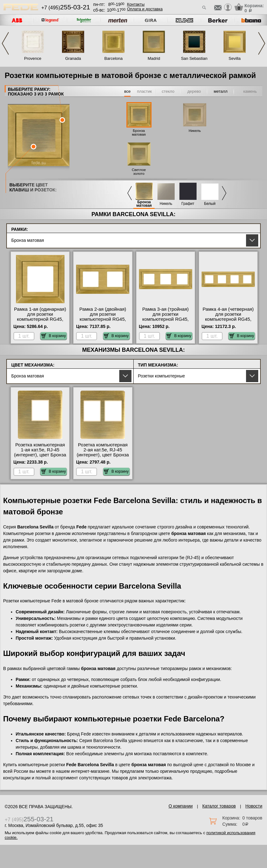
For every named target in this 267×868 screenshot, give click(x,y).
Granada (73, 58)
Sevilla (234, 58)
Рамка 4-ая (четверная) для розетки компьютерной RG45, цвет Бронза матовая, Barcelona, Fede (228, 319)
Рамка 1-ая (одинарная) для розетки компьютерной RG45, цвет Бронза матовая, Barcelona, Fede (40, 319)
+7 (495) (66, 8)
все (128, 91)
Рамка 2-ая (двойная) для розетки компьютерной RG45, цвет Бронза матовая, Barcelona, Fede (103, 319)
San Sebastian (194, 58)
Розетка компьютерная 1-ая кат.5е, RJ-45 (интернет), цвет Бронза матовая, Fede (40, 452)
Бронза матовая (139, 133)
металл (221, 91)
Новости (254, 806)
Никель (195, 131)
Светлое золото (139, 172)
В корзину (54, 336)
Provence (33, 58)
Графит (188, 204)
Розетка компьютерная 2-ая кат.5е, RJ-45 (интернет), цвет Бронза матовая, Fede (103, 452)
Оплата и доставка (145, 9)
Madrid (154, 58)
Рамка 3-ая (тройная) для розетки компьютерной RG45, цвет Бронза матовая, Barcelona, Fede (165, 319)
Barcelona (113, 58)
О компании (180, 806)
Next (262, 43)
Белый (210, 204)
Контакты (136, 4)
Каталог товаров (219, 806)
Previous (5, 43)
